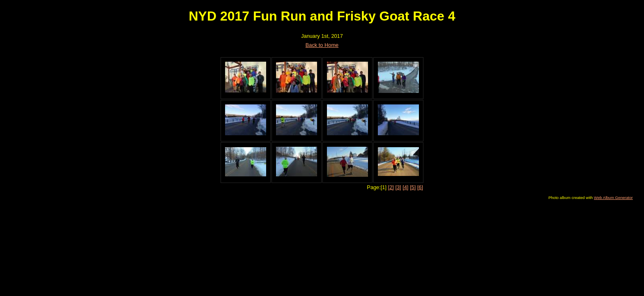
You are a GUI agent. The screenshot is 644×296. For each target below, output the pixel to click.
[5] (413, 187)
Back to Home (322, 45)
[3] (398, 187)
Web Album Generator (613, 198)
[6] (420, 187)
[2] (391, 187)
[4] (405, 187)
